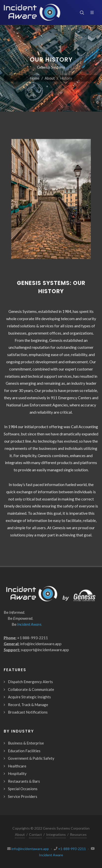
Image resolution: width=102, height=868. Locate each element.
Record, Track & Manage (28, 705)
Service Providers (23, 796)
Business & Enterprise (26, 743)
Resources (78, 834)
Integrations (56, 834)
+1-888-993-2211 (72, 849)
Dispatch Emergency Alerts (30, 682)
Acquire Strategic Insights (29, 697)
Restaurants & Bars (24, 781)
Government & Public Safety (31, 758)
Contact (35, 834)
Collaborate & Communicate (31, 689)
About (50, 78)
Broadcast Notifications (28, 712)
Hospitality (17, 773)
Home (35, 78)
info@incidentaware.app (30, 849)
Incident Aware (51, 855)
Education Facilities (24, 751)
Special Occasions (23, 789)
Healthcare (17, 766)
